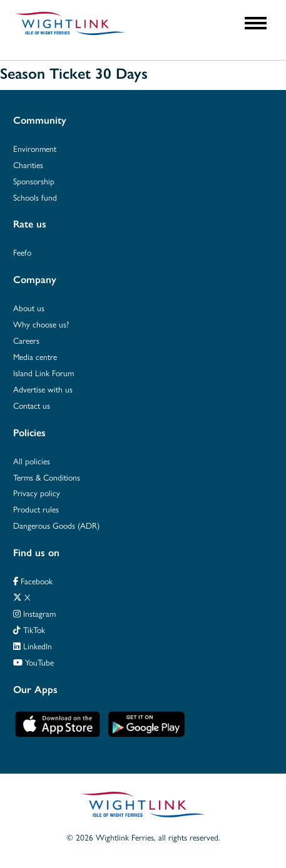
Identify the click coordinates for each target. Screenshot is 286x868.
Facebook (33, 581)
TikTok (29, 630)
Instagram (34, 613)
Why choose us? (41, 324)
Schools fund (35, 197)
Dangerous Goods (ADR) (56, 525)
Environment (35, 148)
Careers (26, 340)
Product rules (36, 509)
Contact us (32, 405)
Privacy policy (37, 493)
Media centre (35, 357)
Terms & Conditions (47, 477)
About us (29, 308)
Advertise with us (43, 389)
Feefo (22, 252)
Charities (28, 165)
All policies (32, 461)
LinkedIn (33, 646)
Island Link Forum (43, 373)
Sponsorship (34, 181)
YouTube (33, 662)
